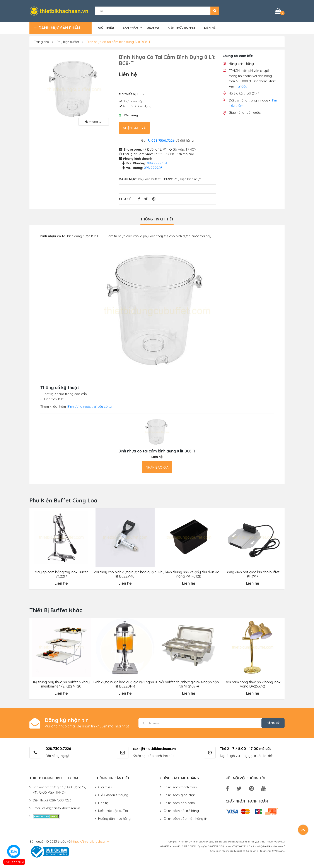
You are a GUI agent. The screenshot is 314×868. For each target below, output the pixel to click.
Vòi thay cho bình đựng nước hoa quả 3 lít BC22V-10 (125, 574)
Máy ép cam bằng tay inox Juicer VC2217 (61, 574)
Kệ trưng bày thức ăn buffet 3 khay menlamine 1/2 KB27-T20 (61, 684)
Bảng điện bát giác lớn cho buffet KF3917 (253, 574)
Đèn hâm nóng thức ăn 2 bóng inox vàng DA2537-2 (253, 684)
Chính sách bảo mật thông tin (186, 819)
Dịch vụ (153, 28)
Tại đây (241, 86)
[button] (215, 11)
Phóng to (93, 122)
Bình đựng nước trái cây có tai (90, 406)
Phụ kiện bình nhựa (188, 179)
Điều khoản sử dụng (113, 795)
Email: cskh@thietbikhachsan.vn (56, 808)
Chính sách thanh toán (180, 787)
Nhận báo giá (134, 128)
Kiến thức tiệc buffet (113, 811)
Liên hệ (210, 28)
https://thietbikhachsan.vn (91, 841)
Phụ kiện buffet (68, 42)
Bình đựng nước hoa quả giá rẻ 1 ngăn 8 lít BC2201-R (125, 684)
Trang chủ (41, 42)
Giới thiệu (106, 28)
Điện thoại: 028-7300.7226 (52, 800)
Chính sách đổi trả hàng (181, 811)
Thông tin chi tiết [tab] (157, 219)
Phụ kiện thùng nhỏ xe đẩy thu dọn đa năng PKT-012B (189, 574)
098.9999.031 (14, 862)
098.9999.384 (157, 163)
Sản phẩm (130, 28)
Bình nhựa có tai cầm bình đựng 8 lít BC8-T (119, 42)
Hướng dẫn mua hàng (114, 819)
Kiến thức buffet (182, 28)
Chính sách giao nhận (180, 795)
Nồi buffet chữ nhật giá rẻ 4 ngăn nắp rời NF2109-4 (189, 684)
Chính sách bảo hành (179, 803)
